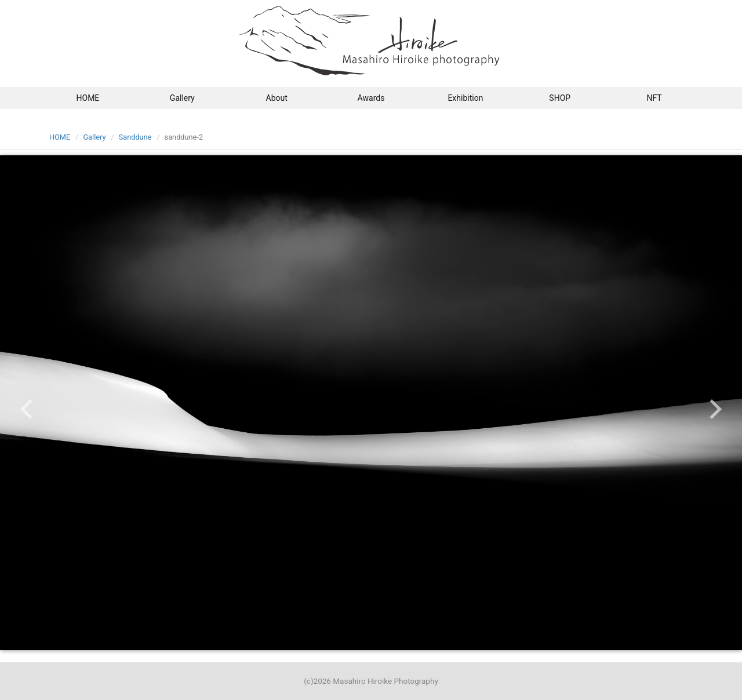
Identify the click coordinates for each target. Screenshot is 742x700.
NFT (654, 98)
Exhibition (465, 98)
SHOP (560, 98)
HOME (88, 98)
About (277, 98)
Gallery (182, 98)
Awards (371, 98)
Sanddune (135, 137)
